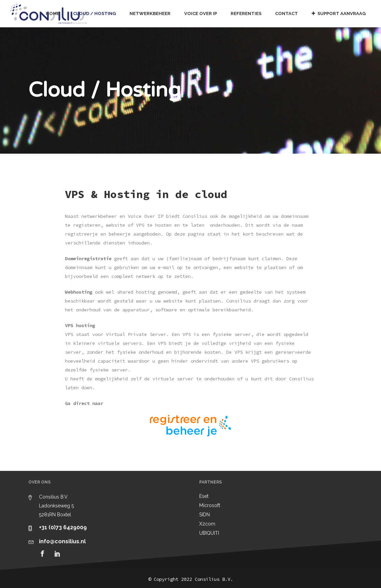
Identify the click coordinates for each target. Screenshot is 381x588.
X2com (207, 524)
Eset (204, 496)
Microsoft (210, 505)
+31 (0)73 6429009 (63, 527)
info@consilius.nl (62, 541)
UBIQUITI (209, 533)
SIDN (205, 515)
